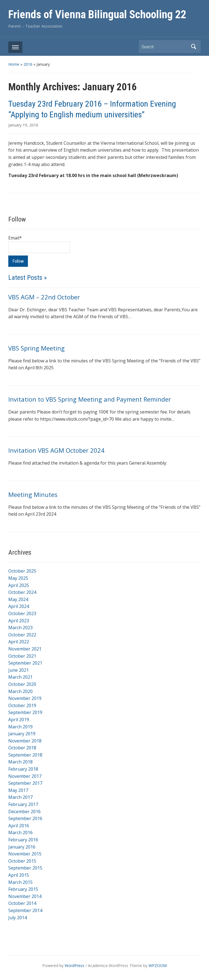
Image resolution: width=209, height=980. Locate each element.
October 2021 (22, 656)
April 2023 (19, 621)
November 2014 (25, 896)
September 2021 (25, 663)
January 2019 (22, 734)
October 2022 (22, 635)
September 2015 (25, 868)
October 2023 (22, 613)
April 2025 (19, 585)
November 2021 (25, 649)
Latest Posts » (28, 278)
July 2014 (18, 918)
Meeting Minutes (33, 494)
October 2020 (22, 684)
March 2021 (20, 677)
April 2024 (19, 606)
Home (14, 64)
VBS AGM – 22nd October (44, 297)
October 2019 (22, 705)
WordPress (75, 965)
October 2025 (22, 571)
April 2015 (19, 875)
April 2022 (19, 642)
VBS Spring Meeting (36, 348)
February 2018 (23, 769)
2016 (28, 64)
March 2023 (20, 628)
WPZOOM (158, 965)
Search (194, 47)
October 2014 (22, 903)
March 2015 (20, 882)
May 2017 (18, 790)
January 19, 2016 (23, 125)
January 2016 (22, 847)
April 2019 (19, 720)
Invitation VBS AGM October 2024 (56, 450)
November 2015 (25, 854)
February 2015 (23, 889)
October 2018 (22, 748)
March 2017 (20, 797)
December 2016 (24, 812)
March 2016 (20, 833)
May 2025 (18, 578)
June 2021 (19, 670)
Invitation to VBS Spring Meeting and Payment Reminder (90, 399)
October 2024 (22, 592)
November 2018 (25, 741)
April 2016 (19, 826)
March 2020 (20, 691)
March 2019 (20, 727)
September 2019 (25, 712)
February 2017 (23, 804)
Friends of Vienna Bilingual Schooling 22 (97, 15)
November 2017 (25, 776)
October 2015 (22, 861)
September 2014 (25, 910)
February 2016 (23, 840)
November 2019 (25, 698)
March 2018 (20, 762)
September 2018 (25, 755)
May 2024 (18, 599)
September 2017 (25, 783)
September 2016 (25, 818)
